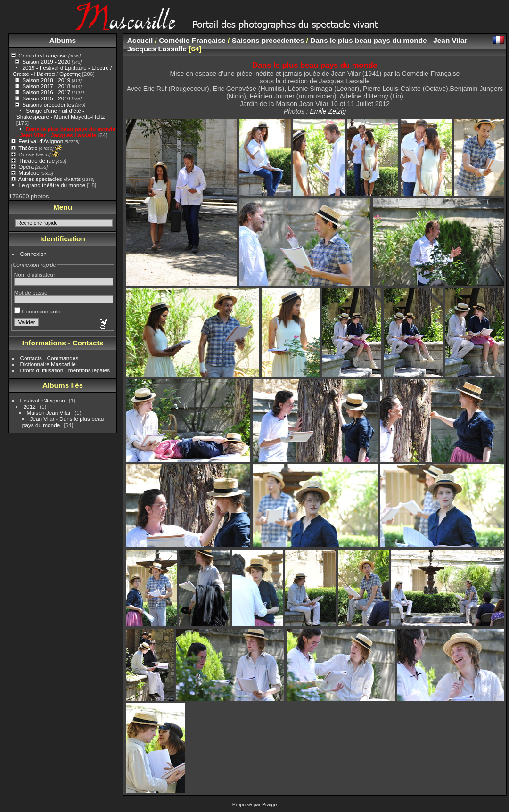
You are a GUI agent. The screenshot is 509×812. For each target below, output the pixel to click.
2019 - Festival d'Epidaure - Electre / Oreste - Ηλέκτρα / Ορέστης (62, 71)
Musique (29, 173)
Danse (26, 154)
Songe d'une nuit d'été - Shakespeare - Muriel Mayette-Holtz (61, 114)
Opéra (26, 167)
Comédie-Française (43, 55)
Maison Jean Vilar (49, 413)
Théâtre (28, 148)
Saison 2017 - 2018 (46, 86)
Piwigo (269, 804)
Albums (63, 40)
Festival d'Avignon (41, 141)
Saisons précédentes (48, 104)
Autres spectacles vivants (50, 179)
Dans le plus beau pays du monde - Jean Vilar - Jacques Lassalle (66, 132)
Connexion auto (37, 311)
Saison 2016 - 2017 (46, 92)
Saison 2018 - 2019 (46, 80)
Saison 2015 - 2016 (46, 98)
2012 (30, 406)
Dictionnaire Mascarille (48, 364)
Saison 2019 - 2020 (46, 62)
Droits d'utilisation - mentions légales (65, 370)
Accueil (140, 40)
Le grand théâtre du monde (52, 185)
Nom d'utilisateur (35, 275)
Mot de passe (31, 292)
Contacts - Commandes (49, 358)
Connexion (33, 254)
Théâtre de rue (37, 160)
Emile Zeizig (328, 111)
